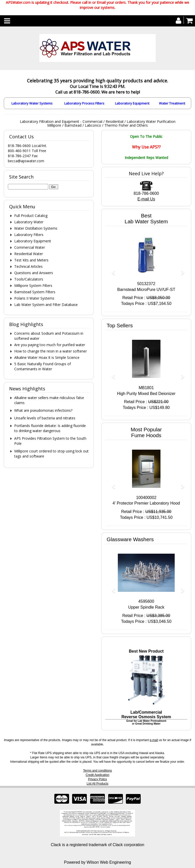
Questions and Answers (34, 273)
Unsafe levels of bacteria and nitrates (45, 418)
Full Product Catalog (31, 216)
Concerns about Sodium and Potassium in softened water (49, 336)
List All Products (97, 784)
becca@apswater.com (26, 161)
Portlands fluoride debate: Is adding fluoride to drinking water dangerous (50, 428)
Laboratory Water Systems (32, 103)
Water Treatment (172, 103)
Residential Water (29, 254)
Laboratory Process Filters (84, 103)
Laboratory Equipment (132, 103)
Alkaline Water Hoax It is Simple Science (47, 357)
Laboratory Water (29, 222)
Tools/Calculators (29, 279)
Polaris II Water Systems (34, 298)
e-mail (154, 740)
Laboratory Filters (29, 235)
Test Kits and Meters (31, 260)
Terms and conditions (97, 771)
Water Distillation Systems (36, 228)
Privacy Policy (98, 779)
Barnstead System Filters (35, 292)
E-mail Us (146, 199)
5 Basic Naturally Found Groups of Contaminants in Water (43, 366)
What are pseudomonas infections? (43, 410)
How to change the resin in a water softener (51, 351)
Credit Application (97, 775)
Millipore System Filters (33, 285)
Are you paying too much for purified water (50, 345)
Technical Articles (28, 266)
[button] (111, 270)
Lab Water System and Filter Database (46, 305)
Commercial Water (30, 247)
